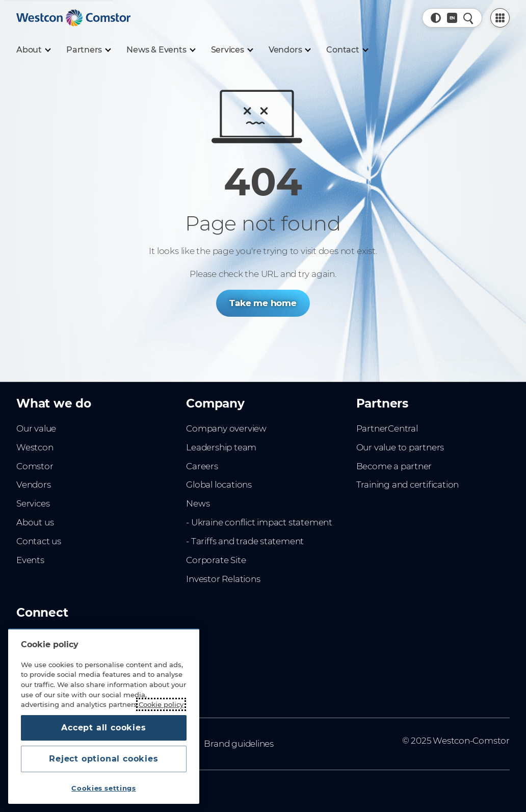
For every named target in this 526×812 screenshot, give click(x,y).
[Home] (73, 18)
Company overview (226, 428)
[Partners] (88, 50)
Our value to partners (400, 447)
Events (30, 560)
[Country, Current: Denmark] (452, 18)
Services (33, 503)
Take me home (263, 303)
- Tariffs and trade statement (245, 541)
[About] (33, 50)
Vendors (34, 485)
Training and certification (407, 485)
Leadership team (221, 447)
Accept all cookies (103, 728)
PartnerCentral (387, 428)
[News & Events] (160, 50)
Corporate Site (216, 560)
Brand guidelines (239, 744)
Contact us (39, 541)
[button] (436, 18)
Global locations (219, 485)
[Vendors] (290, 50)
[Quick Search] (468, 18)
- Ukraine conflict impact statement (259, 522)
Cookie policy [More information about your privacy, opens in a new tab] (161, 704)
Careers (202, 466)
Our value (36, 428)
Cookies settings (104, 788)
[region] (104, 716)
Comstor (35, 466)
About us (35, 522)
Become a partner (394, 466)
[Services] (232, 50)
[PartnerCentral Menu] (500, 18)
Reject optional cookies (103, 759)
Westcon (35, 447)
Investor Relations (223, 579)
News (198, 503)
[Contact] (347, 50)
